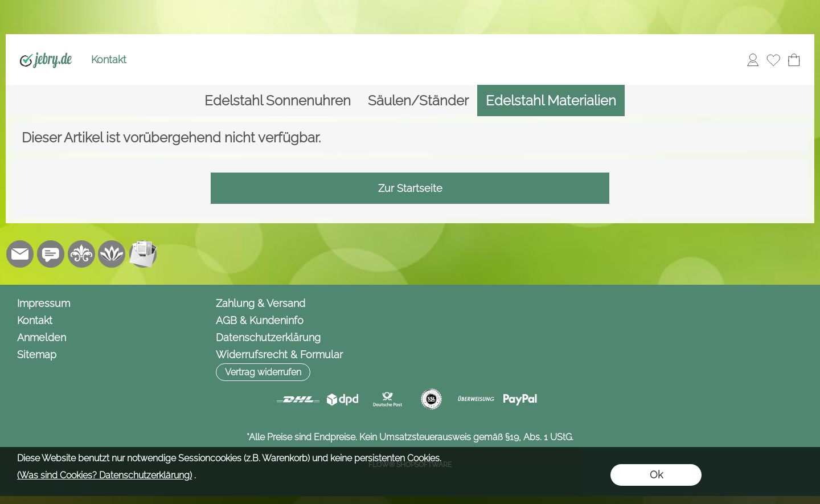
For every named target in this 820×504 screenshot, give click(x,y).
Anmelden (42, 337)
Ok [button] (656, 475)
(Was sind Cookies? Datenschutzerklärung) (104, 475)
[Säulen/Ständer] (418, 101)
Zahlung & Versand (261, 303)
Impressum (44, 303)
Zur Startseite (410, 188)
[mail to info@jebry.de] (20, 254)
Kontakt (109, 60)
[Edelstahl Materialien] (551, 101)
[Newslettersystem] (143, 254)
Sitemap (37, 355)
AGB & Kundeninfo (260, 320)
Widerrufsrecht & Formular (279, 355)
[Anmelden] (753, 60)
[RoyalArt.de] (81, 254)
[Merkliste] (773, 60)
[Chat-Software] (51, 254)
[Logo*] (46, 46)
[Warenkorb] (794, 60)
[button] (263, 372)
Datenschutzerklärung (268, 337)
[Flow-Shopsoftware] (112, 254)
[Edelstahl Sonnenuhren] (278, 101)
